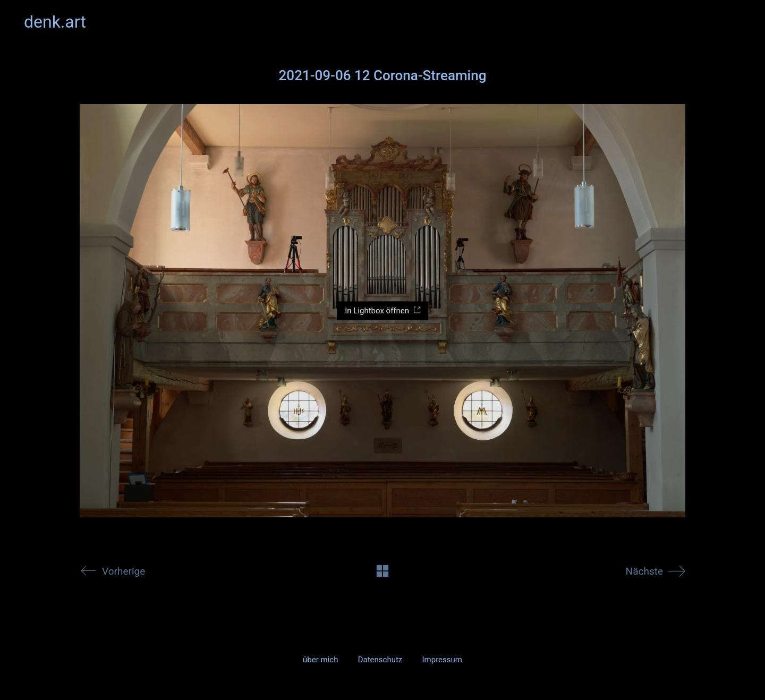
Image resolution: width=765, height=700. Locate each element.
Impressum (442, 660)
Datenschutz (380, 660)
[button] (735, 22)
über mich (320, 660)
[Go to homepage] (55, 22)
